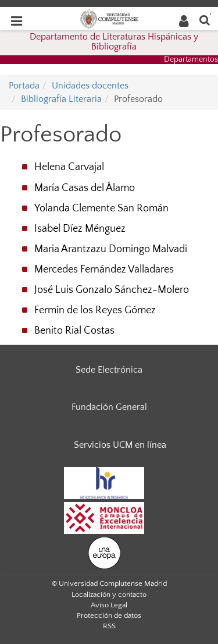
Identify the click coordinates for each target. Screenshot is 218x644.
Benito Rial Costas (74, 331)
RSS (109, 626)
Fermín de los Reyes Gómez (95, 310)
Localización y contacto (109, 595)
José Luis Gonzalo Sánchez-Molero (112, 290)
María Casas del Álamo (85, 188)
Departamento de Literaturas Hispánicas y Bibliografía (114, 42)
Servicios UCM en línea (120, 445)
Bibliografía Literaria (61, 99)
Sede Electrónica (109, 370)
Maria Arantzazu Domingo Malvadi (111, 249)
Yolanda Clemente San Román (101, 208)
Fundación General (109, 407)
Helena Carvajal (69, 167)
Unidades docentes (90, 86)
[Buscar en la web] (205, 20)
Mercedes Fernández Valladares (104, 270)
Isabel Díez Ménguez (80, 229)
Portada (24, 86)
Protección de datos (109, 615)
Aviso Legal (109, 605)
